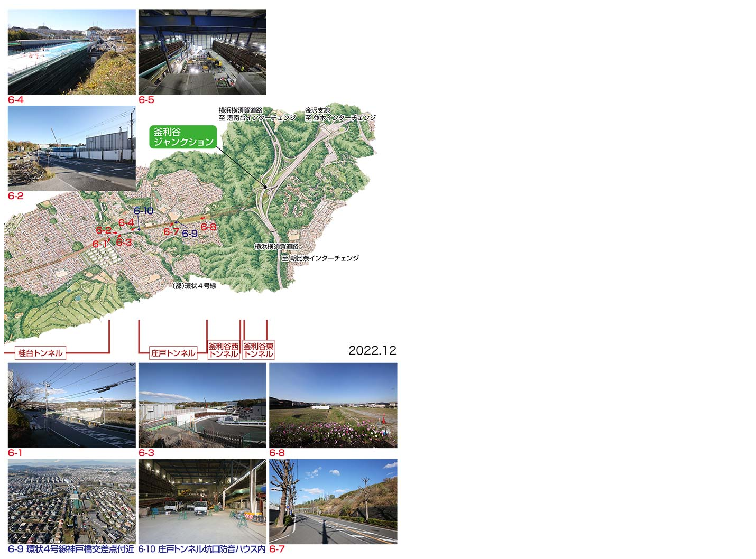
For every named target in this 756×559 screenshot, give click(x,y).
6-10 (201, 500)
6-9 (71, 500)
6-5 (201, 51)
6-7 (333, 500)
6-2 (71, 147)
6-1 (71, 404)
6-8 (333, 404)
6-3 (201, 404)
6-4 (71, 51)
